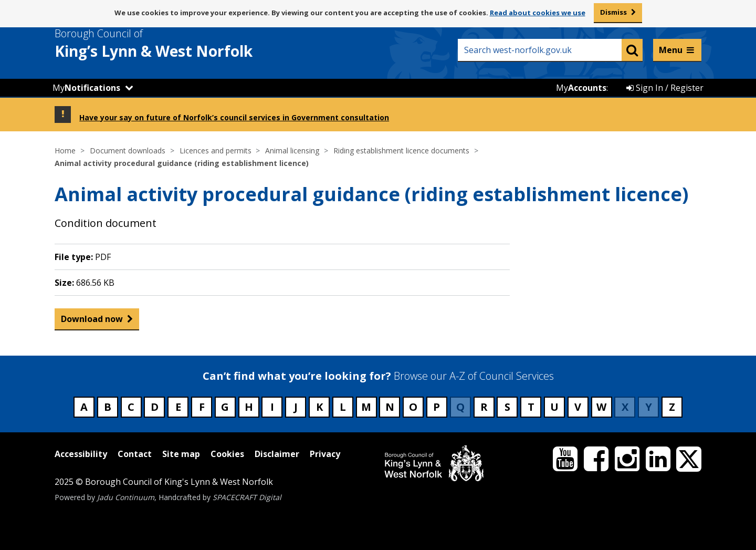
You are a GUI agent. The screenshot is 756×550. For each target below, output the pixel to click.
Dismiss (613, 12)
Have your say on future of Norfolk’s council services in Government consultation (234, 117)
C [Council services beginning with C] (131, 407)
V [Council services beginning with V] (578, 407)
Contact (135, 454)
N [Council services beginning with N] (390, 407)
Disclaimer (277, 454)
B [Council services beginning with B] (108, 407)
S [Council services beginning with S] (507, 407)
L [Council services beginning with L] (343, 407)
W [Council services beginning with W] (601, 407)
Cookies (227, 454)
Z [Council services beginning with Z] (672, 407)
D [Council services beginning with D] (155, 407)
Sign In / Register (665, 88)
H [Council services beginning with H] (249, 407)
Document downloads (128, 151)
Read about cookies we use (538, 13)
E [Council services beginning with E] (178, 407)
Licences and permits (216, 151)
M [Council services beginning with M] (366, 407)
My (86, 88)
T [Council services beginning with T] (531, 407)
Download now (92, 321)
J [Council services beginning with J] (296, 407)
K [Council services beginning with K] (319, 407)
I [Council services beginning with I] (272, 407)
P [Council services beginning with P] (437, 407)
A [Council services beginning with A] (84, 407)
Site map (181, 454)
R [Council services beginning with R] (484, 407)
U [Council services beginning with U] (554, 407)
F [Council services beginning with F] (202, 407)
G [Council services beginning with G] (225, 407)
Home (65, 151)
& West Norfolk (173, 44)
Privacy (325, 454)
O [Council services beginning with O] (413, 407)
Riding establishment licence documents (401, 151)
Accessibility (81, 454)
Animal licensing (292, 151)
